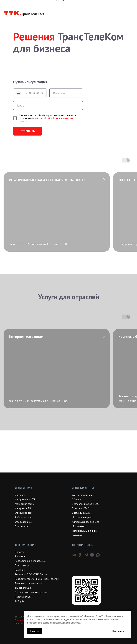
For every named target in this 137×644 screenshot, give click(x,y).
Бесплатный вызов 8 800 (86, 504)
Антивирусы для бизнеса (86, 522)
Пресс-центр (22, 565)
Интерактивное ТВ (25, 499)
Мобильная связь (24, 504)
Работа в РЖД (23, 597)
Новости (19, 552)
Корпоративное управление (30, 561)
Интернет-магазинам (26, 337)
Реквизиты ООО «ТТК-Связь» (31, 574)
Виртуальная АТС (81, 513)
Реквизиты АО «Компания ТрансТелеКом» (38, 579)
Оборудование (23, 522)
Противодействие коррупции (31, 592)
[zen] (92, 555)
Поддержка (21, 526)
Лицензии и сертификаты (29, 583)
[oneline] (48, 105)
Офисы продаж (23, 513)
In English (20, 601)
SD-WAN (77, 499)
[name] (66, 93)
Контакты (77, 535)
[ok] (80, 555)
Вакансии (20, 556)
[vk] (74, 555)
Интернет (20, 495)
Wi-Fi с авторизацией (84, 495)
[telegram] (86, 555)
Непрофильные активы (85, 531)
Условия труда (23, 588)
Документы (78, 526)
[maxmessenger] (98, 555)
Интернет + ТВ (23, 508)
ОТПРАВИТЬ (28, 131)
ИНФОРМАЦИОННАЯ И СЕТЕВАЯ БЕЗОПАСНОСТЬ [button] (47, 180)
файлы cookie (34, 620)
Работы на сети (23, 517)
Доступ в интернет (82, 517)
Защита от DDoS (81, 508)
